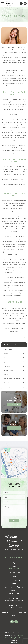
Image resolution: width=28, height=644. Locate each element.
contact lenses (8, 358)
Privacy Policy (15, 638)
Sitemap (21, 638)
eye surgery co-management (12, 379)
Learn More (14, 404)
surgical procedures (9, 370)
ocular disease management (11, 383)
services (6, 354)
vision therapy (8, 349)
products (6, 374)
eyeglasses (7, 362)
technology (7, 387)
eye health (7, 366)
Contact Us (14, 428)
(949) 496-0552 (14, 568)
